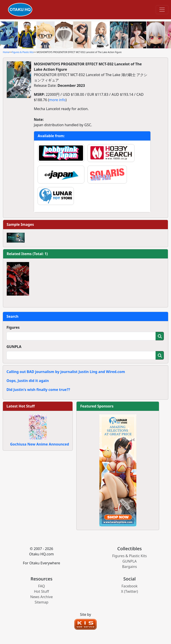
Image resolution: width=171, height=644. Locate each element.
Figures (13, 327)
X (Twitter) (130, 591)
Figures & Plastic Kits (23, 52)
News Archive (42, 597)
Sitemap (42, 602)
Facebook (130, 586)
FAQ (41, 586)
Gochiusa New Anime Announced (40, 444)
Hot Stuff (42, 591)
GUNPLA (14, 347)
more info (57, 100)
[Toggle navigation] (162, 10)
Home (6, 52)
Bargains (129, 567)
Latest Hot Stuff (21, 406)
